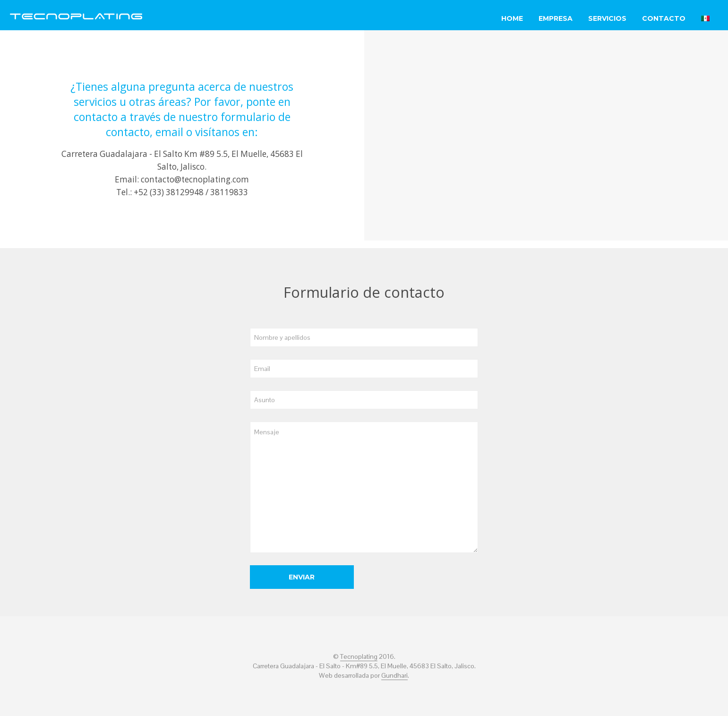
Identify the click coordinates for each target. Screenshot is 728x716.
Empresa (556, 18)
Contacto (664, 18)
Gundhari (394, 676)
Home (512, 18)
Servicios (607, 18)
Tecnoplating (359, 657)
